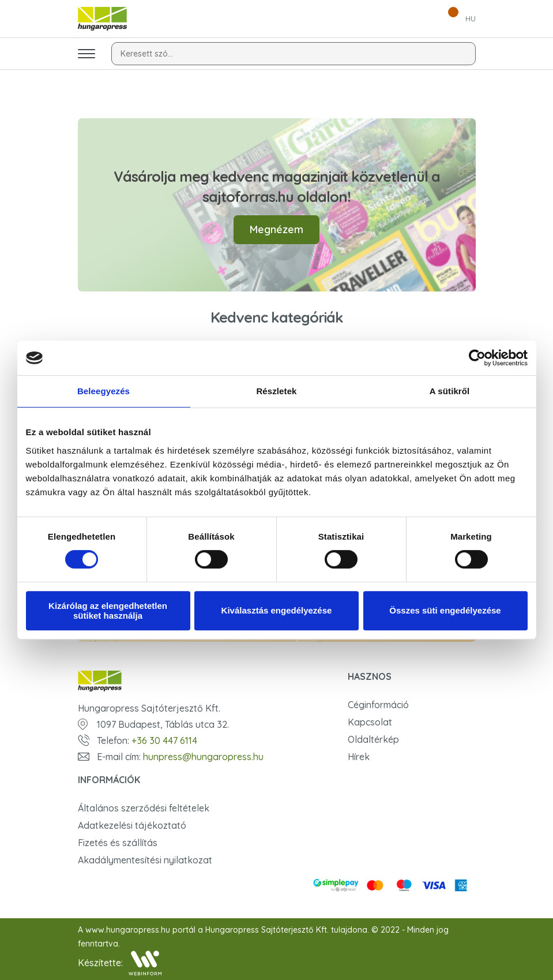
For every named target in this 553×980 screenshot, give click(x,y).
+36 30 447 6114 (164, 740)
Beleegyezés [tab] (104, 391)
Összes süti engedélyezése (445, 610)
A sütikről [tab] (450, 391)
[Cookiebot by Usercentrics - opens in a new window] (477, 358)
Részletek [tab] (276, 391)
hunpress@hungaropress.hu (203, 757)
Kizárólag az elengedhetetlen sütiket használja (108, 611)
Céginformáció (378, 705)
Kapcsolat (370, 722)
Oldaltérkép (373, 739)
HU (471, 18)
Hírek (359, 757)
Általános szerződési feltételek (144, 808)
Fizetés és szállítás (118, 843)
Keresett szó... (147, 54)
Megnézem (276, 229)
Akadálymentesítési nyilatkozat (145, 860)
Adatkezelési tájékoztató (132, 825)
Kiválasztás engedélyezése (277, 610)
